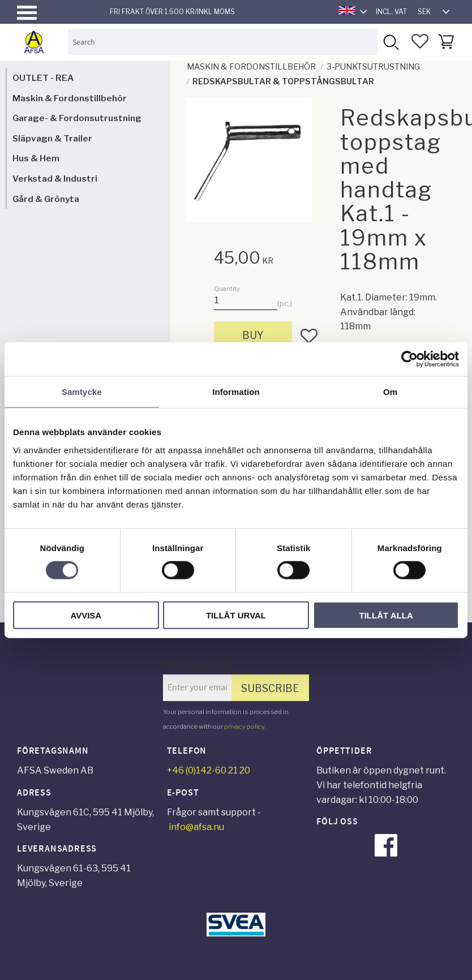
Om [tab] (390, 392)
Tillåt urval (236, 615)
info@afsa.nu (196, 827)
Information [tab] (236, 392)
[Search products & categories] (223, 42)
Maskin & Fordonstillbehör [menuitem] (70, 98)
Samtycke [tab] (82, 392)
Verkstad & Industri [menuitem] (55, 179)
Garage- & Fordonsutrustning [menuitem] (77, 118)
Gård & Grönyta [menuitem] (46, 199)
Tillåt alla (386, 615)
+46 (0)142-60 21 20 (209, 770)
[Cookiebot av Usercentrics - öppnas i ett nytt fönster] (409, 359)
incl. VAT (391, 12)
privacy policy (244, 727)
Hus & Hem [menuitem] (36, 158)
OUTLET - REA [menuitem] (43, 78)
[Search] (390, 42)
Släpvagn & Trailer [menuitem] (52, 138)
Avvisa (86, 615)
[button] (27, 13)
